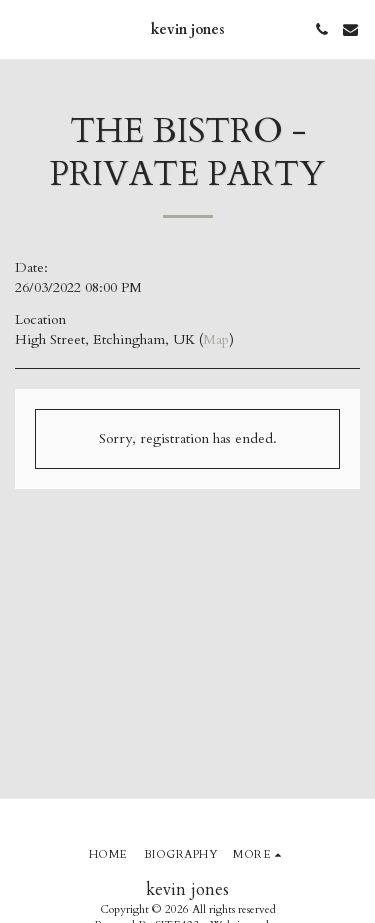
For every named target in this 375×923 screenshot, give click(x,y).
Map (216, 339)
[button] (22, 28)
